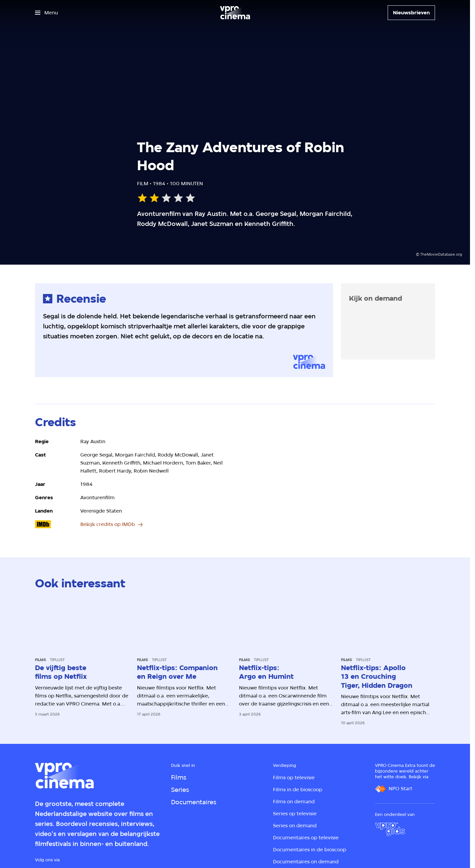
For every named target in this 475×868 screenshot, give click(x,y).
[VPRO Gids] (390, 829)
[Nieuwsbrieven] (411, 13)
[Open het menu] (46, 13)
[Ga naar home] (235, 13)
